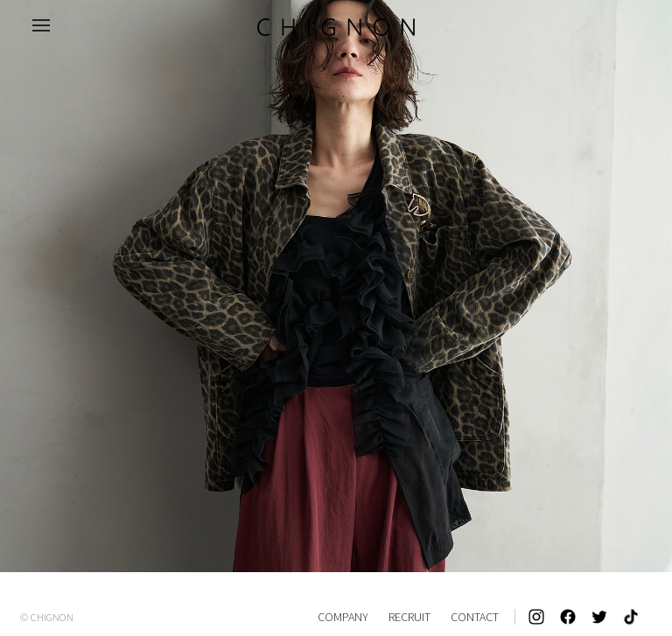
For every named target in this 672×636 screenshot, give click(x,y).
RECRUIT (409, 617)
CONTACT (475, 617)
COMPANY (343, 617)
